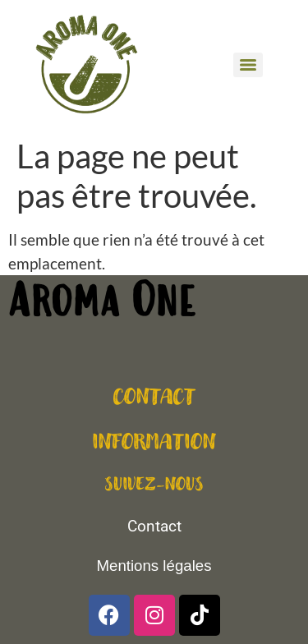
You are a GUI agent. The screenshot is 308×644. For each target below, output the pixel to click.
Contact (154, 526)
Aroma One (101, 305)
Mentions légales (154, 566)
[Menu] (248, 65)
